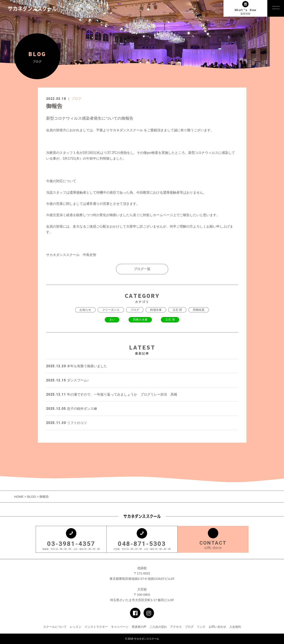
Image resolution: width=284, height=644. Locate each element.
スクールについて (55, 627)
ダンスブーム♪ (67, 380)
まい (112, 319)
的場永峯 (156, 310)
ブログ (76, 99)
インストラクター (96, 627)
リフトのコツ (67, 423)
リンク (201, 627)
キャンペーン (120, 627)
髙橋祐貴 (199, 310)
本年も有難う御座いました (77, 366)
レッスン (76, 627)
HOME (19, 497)
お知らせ (85, 310)
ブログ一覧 (142, 269)
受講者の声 (139, 627)
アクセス (176, 627)
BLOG (32, 497)
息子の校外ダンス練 (72, 409)
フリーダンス (111, 310)
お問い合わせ (217, 627)
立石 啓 (177, 310)
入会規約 (235, 627)
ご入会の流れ (158, 627)
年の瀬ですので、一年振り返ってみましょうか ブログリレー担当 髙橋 (112, 394)
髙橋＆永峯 (140, 319)
